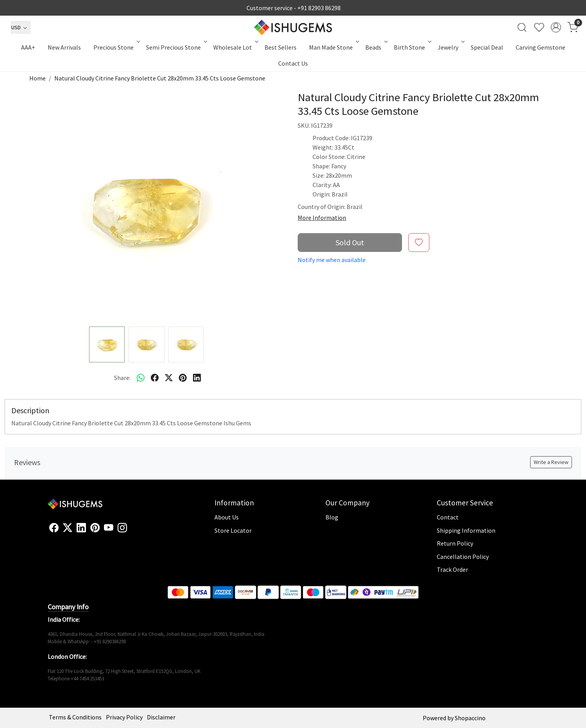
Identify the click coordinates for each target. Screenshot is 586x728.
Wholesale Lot (235, 47)
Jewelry (450, 47)
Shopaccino (470, 718)
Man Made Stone (333, 47)
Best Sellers (280, 47)
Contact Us (293, 63)
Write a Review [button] (551, 462)
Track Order (452, 569)
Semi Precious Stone (176, 47)
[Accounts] (556, 27)
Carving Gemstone (540, 47)
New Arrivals (64, 47)
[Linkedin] (81, 528)
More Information (322, 218)
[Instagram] (122, 528)
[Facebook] (54, 528)
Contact (448, 517)
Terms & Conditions (75, 717)
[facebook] (155, 378)
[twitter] (169, 378)
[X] (68, 528)
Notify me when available (332, 260)
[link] (522, 27)
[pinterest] (183, 378)
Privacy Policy (124, 717)
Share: (122, 378)
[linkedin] (197, 378)
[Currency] (21, 27)
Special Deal (487, 47)
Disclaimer (161, 717)
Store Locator (233, 530)
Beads (376, 47)
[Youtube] (109, 528)
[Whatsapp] (141, 378)
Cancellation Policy (463, 557)
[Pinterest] (95, 528)
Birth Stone (412, 47)
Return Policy (455, 543)
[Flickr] (131, 531)
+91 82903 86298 (319, 8)
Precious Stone (116, 47)
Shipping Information (466, 530)
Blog (332, 517)
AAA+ (28, 47)
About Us (227, 517)
